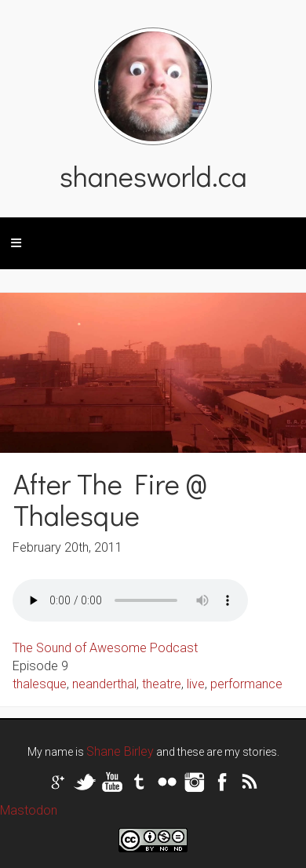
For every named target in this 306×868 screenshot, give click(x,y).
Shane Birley (120, 751)
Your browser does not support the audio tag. (130, 600)
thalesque (40, 684)
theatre (162, 684)
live (196, 684)
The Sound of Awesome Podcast (105, 648)
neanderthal (104, 684)
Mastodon (29, 810)
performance (246, 684)
